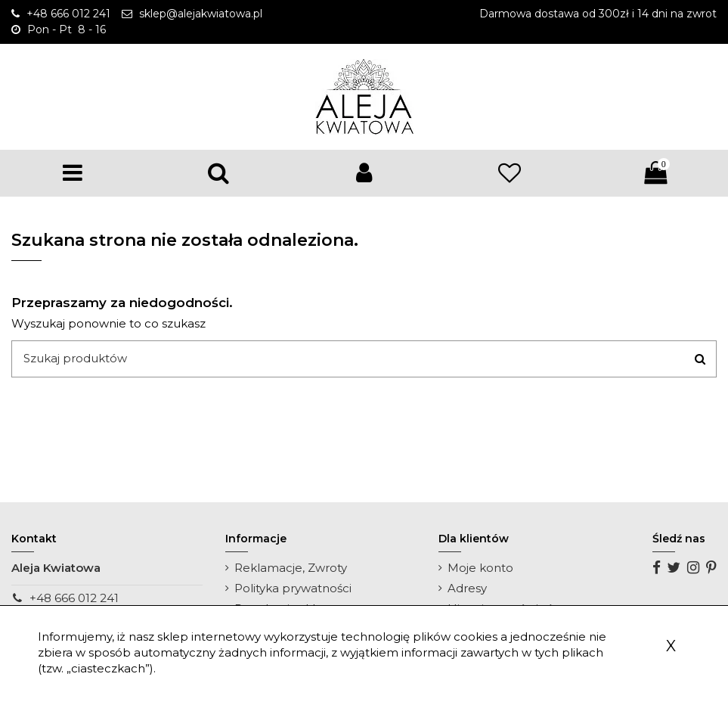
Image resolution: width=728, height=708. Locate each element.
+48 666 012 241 (74, 598)
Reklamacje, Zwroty (291, 568)
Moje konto (480, 568)
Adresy (467, 588)
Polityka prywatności (293, 588)
